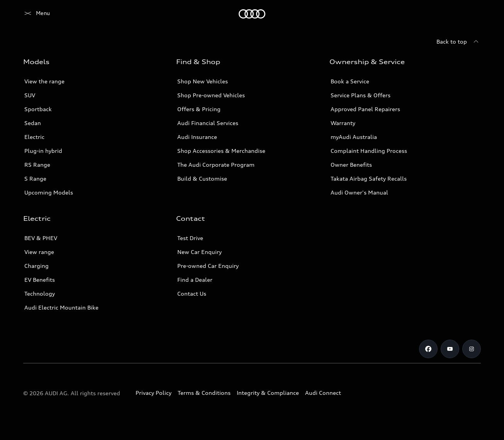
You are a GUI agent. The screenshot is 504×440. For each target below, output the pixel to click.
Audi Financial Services (208, 123)
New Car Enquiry (199, 252)
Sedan (33, 123)
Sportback (38, 109)
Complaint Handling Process (369, 151)
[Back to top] (459, 42)
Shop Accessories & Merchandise (221, 151)
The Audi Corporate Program (216, 165)
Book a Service (350, 81)
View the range (44, 81)
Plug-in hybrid (43, 151)
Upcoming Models (49, 192)
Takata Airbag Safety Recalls (369, 179)
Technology (40, 294)
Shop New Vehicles (203, 81)
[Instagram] (472, 349)
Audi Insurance (197, 137)
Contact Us (192, 294)
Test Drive (190, 238)
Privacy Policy (154, 393)
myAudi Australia (354, 137)
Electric (34, 137)
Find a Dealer (195, 280)
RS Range (37, 165)
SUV (30, 95)
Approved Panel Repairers (365, 109)
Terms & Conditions (204, 393)
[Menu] (36, 14)
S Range (35, 179)
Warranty (343, 123)
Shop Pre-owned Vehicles (211, 95)
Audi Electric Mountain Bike (61, 307)
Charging (36, 266)
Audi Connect (323, 393)
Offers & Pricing (199, 109)
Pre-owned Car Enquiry (208, 266)
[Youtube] (450, 349)
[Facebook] (428, 349)
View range (39, 252)
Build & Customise (202, 179)
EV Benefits (40, 280)
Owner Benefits (351, 165)
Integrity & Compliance (268, 393)
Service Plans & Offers (361, 95)
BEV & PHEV (41, 238)
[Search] (472, 14)
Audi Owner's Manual (359, 192)
